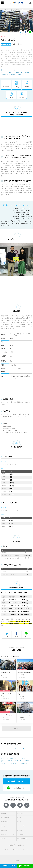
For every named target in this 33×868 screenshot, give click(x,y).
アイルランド (5, 763)
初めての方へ (4, 814)
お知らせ (3, 839)
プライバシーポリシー (16, 849)
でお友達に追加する (15, 788)
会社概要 (7, 849)
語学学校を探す (5, 822)
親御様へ (20, 830)
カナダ (24, 758)
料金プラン (20, 822)
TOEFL (28, 70)
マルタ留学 (5, 675)
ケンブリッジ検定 (7, 72)
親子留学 (13, 75)
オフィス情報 (4, 830)
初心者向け (5, 75)
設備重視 (20, 75)
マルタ (11, 9)
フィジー (11, 761)
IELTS (22, 70)
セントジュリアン (17, 9)
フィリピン (5, 758)
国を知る (20, 818)
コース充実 (17, 72)
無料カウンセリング (22, 839)
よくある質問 (21, 834)
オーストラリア (15, 758)
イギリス (27, 761)
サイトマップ (26, 849)
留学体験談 (20, 814)
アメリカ (19, 761)
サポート (3, 826)
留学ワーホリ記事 (5, 818)
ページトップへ (17, 859)
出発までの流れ (21, 826)
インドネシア (15, 763)
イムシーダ (17, 748)
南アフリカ (25, 763)
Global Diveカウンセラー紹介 (8, 834)
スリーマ (25, 748)
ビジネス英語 (26, 72)
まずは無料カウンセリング (16, 781)
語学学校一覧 (5, 9)
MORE (16, 728)
